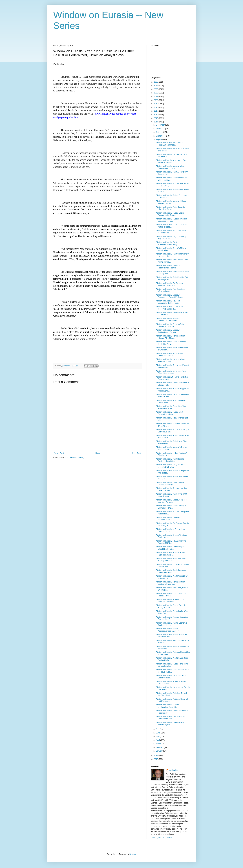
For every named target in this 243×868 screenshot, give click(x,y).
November (161, 129)
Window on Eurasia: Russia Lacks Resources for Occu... (170, 214)
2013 (156, 755)
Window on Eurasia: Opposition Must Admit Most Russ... (171, 407)
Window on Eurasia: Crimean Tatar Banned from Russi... (170, 325)
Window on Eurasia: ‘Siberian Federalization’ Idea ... (168, 518)
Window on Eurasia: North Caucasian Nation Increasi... (171, 226)
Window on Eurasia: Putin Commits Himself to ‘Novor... (170, 208)
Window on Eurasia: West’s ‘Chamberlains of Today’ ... (168, 243)
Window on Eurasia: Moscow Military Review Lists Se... (171, 202)
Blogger (133, 854)
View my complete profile (161, 838)
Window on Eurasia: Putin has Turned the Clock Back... (171, 694)
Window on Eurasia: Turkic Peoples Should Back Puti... (170, 548)
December (161, 125)
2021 (156, 96)
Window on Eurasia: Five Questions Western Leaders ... (170, 290)
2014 (156, 122)
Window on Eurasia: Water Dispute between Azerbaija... (170, 483)
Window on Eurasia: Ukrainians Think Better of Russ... (171, 677)
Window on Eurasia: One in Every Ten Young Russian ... (171, 606)
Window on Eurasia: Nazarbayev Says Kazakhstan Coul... (171, 161)
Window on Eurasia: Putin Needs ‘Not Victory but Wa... (171, 179)
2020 (156, 100)
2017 (156, 111)
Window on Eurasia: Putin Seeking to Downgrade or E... (171, 507)
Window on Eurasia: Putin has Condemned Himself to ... (168, 319)
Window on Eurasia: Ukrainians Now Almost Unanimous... (171, 372)
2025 (156, 82)
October (160, 132)
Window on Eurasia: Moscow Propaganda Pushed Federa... (169, 296)
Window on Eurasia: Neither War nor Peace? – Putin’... (171, 595)
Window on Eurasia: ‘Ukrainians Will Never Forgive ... (170, 724)
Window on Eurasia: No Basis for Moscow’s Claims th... (169, 308)
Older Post (136, 453)
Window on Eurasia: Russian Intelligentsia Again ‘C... (167, 706)
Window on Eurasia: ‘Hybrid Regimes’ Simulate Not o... (171, 454)
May (158, 736)
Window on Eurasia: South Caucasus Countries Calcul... (171, 571)
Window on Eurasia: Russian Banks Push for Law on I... (170, 554)
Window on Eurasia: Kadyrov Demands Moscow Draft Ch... (172, 466)
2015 (156, 118)
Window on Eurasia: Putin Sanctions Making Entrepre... (171, 560)
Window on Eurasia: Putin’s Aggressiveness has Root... (168, 630)
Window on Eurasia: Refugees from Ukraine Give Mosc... (170, 337)
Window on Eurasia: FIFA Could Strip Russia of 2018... (171, 542)
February (160, 747)
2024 (156, 86)
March (159, 744)
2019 (156, 104)
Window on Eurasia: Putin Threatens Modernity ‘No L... (171, 343)
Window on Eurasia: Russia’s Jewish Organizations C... (171, 682)
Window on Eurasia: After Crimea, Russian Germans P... (170, 144)
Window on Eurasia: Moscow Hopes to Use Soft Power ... (171, 501)
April (158, 740)
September (161, 136)
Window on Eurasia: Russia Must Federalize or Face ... (169, 413)
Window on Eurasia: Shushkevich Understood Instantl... (169, 355)
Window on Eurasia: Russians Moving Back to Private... (171, 489)
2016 (156, 115)
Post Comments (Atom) (74, 458)
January (160, 751)
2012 (156, 759)
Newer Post (59, 453)
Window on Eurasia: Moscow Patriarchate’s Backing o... (168, 331)
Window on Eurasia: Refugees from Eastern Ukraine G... (170, 583)
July (158, 729)
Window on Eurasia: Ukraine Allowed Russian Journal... (171, 360)
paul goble (173, 770)
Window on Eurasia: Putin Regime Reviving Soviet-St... (170, 460)
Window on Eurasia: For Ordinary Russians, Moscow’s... (169, 284)
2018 (156, 107)
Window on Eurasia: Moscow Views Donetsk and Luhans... (170, 167)
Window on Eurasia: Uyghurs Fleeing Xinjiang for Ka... (171, 237)
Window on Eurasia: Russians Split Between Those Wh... (170, 600)
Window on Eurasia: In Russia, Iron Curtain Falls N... (170, 530)
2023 (156, 89)
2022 (156, 93)
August (159, 139)
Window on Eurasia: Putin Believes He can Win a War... (171, 636)
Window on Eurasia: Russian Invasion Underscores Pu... (171, 220)
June (158, 733)
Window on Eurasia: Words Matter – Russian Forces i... (170, 718)
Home (98, 453)
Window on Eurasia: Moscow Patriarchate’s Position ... (168, 267)
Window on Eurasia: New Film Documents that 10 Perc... (168, 302)
